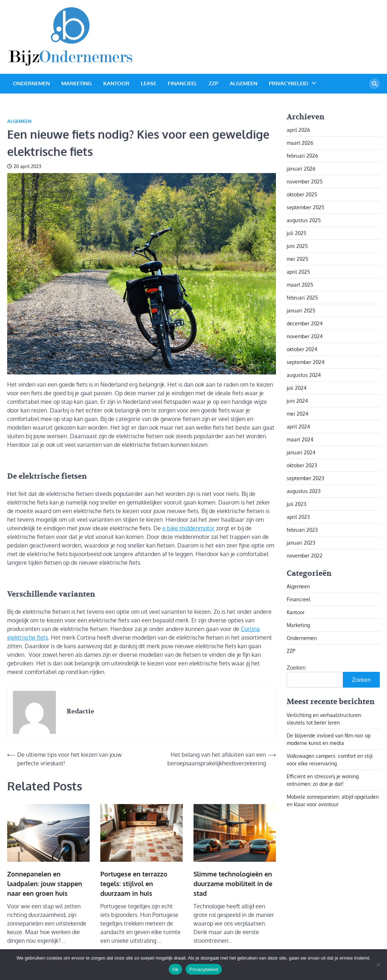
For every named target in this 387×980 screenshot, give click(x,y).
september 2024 (305, 362)
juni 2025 (297, 246)
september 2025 (305, 207)
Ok (175, 969)
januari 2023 (301, 543)
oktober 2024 (302, 349)
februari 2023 (302, 530)
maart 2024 (300, 439)
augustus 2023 (304, 491)
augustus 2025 (304, 220)
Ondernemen (31, 83)
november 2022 (305, 556)
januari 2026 (301, 169)
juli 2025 (297, 233)
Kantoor (116, 83)
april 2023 (298, 517)
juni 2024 (297, 401)
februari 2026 (302, 156)
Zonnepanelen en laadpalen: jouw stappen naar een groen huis (45, 884)
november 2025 (305, 181)
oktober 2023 (302, 465)
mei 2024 (297, 414)
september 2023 (305, 478)
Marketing (77, 83)
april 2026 (298, 130)
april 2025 (298, 272)
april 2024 (298, 427)
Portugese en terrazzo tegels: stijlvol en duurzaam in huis (134, 884)
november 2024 (305, 336)
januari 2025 (301, 310)
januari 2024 (301, 452)
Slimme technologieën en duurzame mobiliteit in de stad (233, 884)
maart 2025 (300, 285)
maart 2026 (300, 143)
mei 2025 (297, 259)
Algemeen (243, 83)
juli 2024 (297, 388)
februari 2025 (302, 298)
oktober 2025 (302, 194)
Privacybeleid (288, 83)
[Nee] (378, 965)
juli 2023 (297, 504)
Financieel (182, 83)
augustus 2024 (304, 375)
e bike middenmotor (188, 528)
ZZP (213, 83)
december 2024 (305, 323)
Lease (149, 83)
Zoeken (296, 668)
